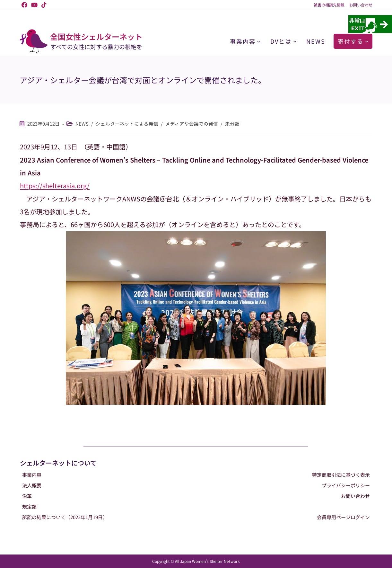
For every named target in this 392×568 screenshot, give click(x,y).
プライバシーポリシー (346, 485)
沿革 (27, 496)
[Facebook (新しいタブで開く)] (24, 5)
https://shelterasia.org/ (55, 186)
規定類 (29, 506)
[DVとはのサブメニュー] (295, 41)
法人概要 (32, 485)
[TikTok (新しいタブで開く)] (43, 5)
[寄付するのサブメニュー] (367, 41)
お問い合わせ (361, 5)
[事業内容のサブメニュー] (259, 41)
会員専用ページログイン (343, 517)
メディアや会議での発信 (192, 124)
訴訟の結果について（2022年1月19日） (65, 517)
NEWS (82, 124)
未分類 (232, 124)
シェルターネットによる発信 (127, 124)
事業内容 (32, 475)
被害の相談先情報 (329, 5)
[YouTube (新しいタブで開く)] (34, 5)
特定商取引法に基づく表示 (341, 475)
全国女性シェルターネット (96, 36)
